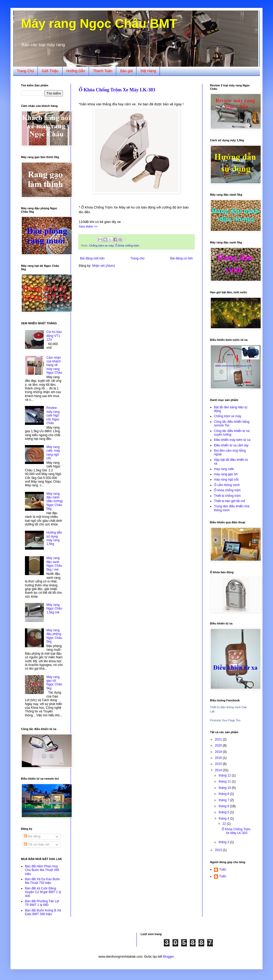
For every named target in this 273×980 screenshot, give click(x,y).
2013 (219, 850)
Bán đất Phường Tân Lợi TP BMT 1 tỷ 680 (42, 903)
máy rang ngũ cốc (226, 479)
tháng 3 (224, 842)
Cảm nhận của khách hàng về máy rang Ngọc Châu (54, 365)
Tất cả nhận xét (37, 845)
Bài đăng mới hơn (92, 258)
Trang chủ (137, 258)
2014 (219, 770)
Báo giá (126, 71)
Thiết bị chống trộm (227, 496)
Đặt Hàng (148, 71)
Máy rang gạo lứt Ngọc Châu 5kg (54, 683)
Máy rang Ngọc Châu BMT (99, 24)
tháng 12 (225, 775)
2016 (219, 758)
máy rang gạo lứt (226, 474)
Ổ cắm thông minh (227, 485)
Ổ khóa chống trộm (127, 246)
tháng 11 (225, 781)
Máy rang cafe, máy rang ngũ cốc (53, 453)
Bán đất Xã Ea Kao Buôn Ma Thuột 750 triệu (42, 881)
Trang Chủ (25, 71)
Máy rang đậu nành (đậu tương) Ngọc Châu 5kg (55, 501)
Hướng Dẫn (76, 71)
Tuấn (223, 869)
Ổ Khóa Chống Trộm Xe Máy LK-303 (117, 90)
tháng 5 (224, 812)
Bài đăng (32, 836)
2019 (219, 752)
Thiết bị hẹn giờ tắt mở (229, 501)
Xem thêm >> (88, 227)
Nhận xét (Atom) (104, 266)
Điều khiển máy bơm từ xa (232, 440)
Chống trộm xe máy (101, 246)
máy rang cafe (224, 469)
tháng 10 (225, 788)
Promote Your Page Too (225, 720)
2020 (219, 746)
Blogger (168, 957)
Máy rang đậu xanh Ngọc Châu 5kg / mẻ (54, 564)
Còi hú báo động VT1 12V (54, 336)
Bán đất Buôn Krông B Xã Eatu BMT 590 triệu (43, 912)
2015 (219, 764)
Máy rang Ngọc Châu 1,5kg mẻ (54, 609)
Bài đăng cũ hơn (182, 258)
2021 (219, 739)
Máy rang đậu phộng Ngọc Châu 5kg (54, 636)
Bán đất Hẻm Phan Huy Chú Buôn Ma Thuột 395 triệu (42, 870)
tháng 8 (224, 794)
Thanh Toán (103, 71)
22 (225, 824)
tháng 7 (224, 800)
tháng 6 (224, 806)
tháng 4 (224, 819)
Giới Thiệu (50, 71)
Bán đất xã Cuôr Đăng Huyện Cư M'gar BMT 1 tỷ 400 (43, 892)
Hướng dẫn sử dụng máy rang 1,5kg (54, 538)
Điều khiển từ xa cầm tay (231, 445)
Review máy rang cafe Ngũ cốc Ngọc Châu (53, 415)
